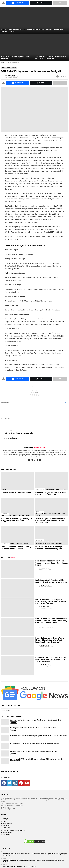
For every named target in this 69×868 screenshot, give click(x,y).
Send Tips (5, 822)
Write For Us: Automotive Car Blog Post (14, 831)
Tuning (4, 489)
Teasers (39, 515)
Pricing (22, 515)
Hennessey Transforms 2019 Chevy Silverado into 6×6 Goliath (16, 548)
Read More (14, 722)
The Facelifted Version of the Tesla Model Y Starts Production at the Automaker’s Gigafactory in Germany (33, 861)
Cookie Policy (6, 827)
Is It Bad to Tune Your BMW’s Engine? (17, 492)
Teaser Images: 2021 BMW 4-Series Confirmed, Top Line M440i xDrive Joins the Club (50, 521)
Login (66, 403)
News (4, 515)
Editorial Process (7, 832)
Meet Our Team (7, 834)
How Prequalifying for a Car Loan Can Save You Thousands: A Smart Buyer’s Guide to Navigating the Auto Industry (35, 855)
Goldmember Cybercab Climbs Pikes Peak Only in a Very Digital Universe (34, 751)
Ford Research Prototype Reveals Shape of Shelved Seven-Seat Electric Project (52, 563)
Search (66, 680)
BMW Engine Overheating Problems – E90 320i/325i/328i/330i (52, 493)
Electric (39, 544)
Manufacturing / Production (51, 514)
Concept (59, 542)
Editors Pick (50, 489)
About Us (5, 818)
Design (9, 515)
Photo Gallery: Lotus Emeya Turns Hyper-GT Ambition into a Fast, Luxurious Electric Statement (50, 640)
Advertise (5, 820)
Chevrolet (19, 544)
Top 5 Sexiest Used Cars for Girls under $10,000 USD (19, 867)
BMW (57, 489)
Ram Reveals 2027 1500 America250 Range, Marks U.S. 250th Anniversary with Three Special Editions (51, 621)
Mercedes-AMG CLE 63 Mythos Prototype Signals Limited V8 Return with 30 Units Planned (51, 601)
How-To (63, 489)
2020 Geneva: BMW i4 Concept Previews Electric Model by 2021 (49, 548)
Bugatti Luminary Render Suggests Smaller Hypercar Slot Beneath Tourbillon (35, 743)
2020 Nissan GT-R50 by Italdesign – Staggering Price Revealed (16, 520)
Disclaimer (6, 829)
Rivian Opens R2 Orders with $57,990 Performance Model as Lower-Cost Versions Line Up (51, 659)
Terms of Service (7, 824)
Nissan (15, 515)
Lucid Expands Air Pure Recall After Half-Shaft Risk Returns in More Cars (51, 581)
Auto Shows (45, 542)
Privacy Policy (7, 825)
